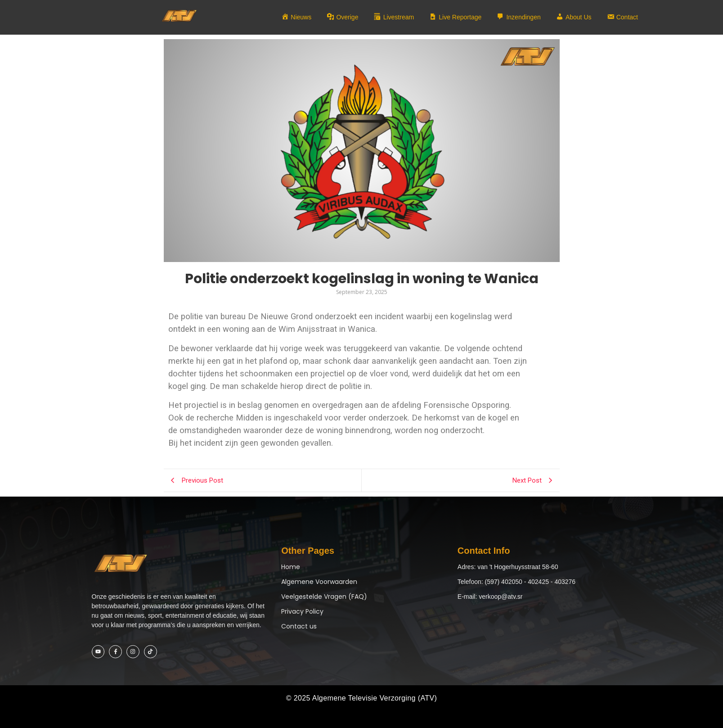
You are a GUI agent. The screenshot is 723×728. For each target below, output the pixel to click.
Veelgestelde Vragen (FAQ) (324, 597)
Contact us (299, 626)
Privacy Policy (302, 611)
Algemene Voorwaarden (319, 582)
